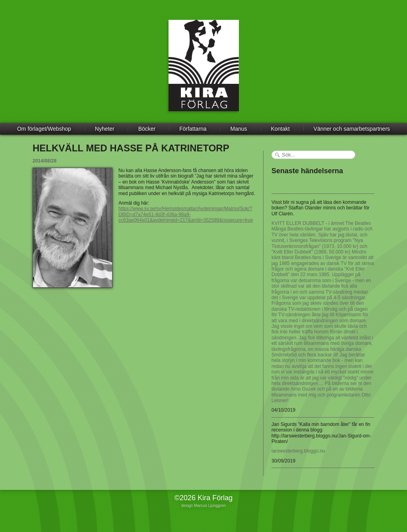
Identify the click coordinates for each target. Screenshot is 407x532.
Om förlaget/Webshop (44, 129)
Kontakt (280, 129)
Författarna (193, 129)
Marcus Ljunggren (210, 506)
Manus (239, 129)
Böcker (147, 129)
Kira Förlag (204, 72)
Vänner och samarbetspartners (352, 129)
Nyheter (105, 129)
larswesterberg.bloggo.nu (298, 451)
